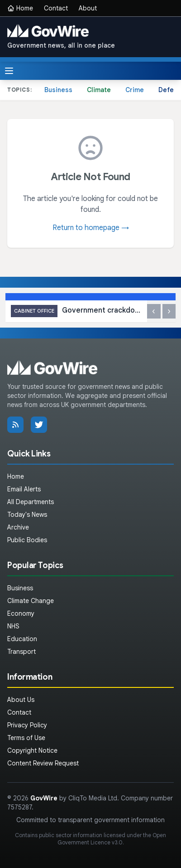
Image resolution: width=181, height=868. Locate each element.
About (88, 8)
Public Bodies (27, 540)
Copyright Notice (32, 750)
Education (22, 639)
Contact (56, 8)
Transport (21, 652)
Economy (21, 613)
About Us (21, 700)
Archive (18, 527)
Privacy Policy (27, 725)
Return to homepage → (91, 228)
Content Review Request (43, 763)
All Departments (31, 502)
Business (58, 90)
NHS (13, 626)
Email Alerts (24, 489)
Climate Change (31, 601)
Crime (135, 90)
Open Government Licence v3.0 (112, 839)
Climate (99, 90)
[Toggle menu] (9, 71)
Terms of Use (26, 738)
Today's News (27, 515)
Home (20, 8)
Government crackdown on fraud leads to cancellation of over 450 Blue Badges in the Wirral (76, 311)
